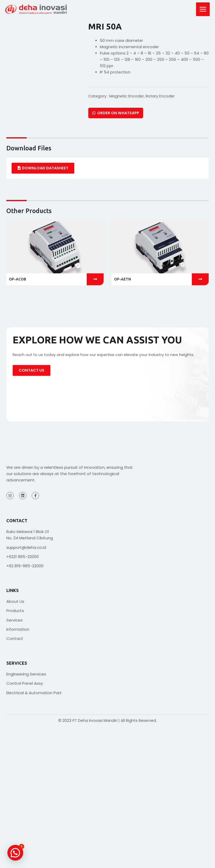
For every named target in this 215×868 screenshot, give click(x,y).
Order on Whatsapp (116, 113)
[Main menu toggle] (203, 9)
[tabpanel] (107, 168)
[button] (10, 249)
